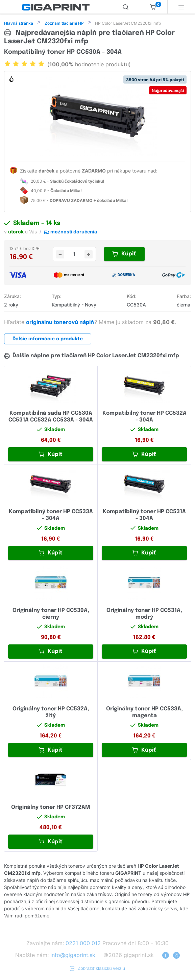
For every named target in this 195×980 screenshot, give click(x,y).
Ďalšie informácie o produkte (48, 340)
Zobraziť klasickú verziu (97, 969)
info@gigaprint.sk (73, 956)
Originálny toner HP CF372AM (51, 808)
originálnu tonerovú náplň (61, 323)
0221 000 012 (83, 944)
